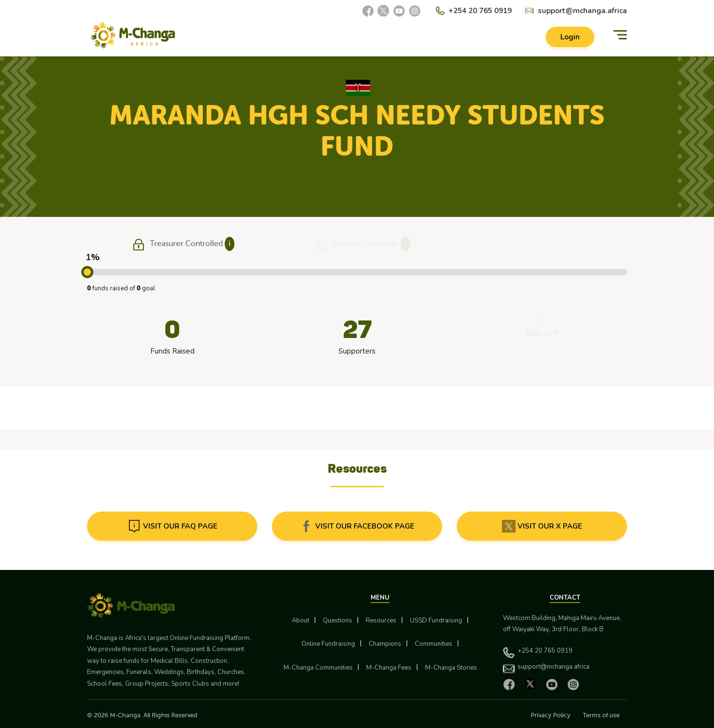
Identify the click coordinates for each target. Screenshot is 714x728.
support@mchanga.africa (582, 11)
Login (570, 37)
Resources (381, 621)
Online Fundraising (328, 644)
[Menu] (620, 35)
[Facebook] (368, 11)
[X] (383, 11)
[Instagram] (414, 11)
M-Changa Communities (318, 668)
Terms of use (601, 715)
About (301, 621)
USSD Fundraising (436, 621)
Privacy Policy (551, 715)
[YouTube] (399, 11)
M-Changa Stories (451, 668)
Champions (385, 644)
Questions (338, 621)
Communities (434, 644)
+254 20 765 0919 (480, 11)
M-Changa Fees (389, 668)
